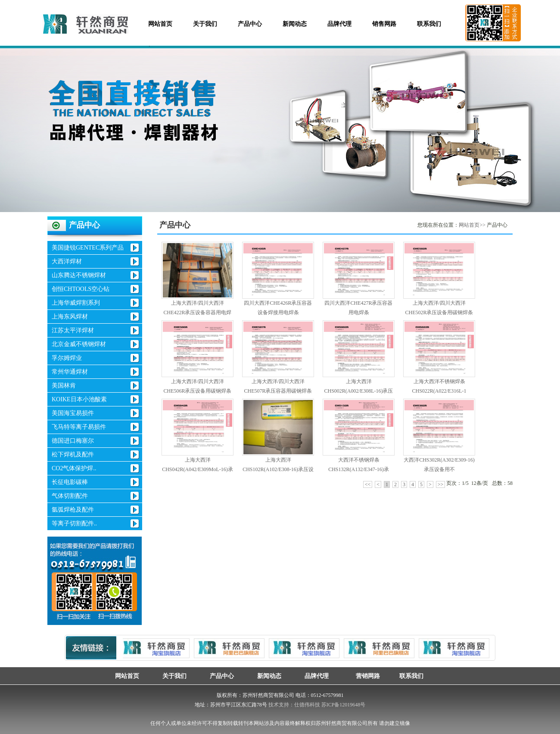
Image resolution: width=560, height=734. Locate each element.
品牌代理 (339, 24)
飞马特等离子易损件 (79, 427)
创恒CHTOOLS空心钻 (81, 289)
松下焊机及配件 (73, 454)
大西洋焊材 (67, 261)
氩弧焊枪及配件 (73, 510)
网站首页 (160, 24)
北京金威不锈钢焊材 (79, 344)
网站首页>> (472, 225)
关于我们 (205, 24)
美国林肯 (64, 386)
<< (368, 484)
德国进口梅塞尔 (73, 441)
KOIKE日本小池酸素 (79, 399)
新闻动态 (295, 24)
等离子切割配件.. (74, 523)
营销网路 (364, 676)
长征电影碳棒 (70, 482)
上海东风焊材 (70, 317)
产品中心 (250, 24)
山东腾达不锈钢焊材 (79, 275)
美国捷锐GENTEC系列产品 (88, 248)
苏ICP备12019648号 (344, 705)
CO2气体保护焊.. (74, 468)
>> (441, 484)
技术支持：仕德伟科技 (294, 705)
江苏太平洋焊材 (73, 330)
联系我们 (429, 24)
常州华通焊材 (70, 372)
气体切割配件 (70, 496)
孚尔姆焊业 (67, 358)
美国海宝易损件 (73, 413)
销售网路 (384, 24)
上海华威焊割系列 (76, 303)
